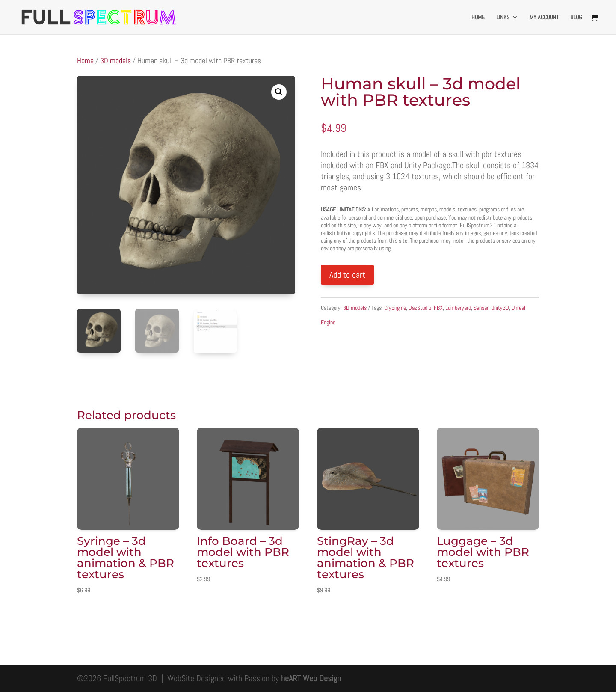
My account (544, 18)
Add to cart (347, 275)
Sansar (481, 308)
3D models (115, 61)
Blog (576, 18)
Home (478, 18)
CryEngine (395, 308)
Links (503, 18)
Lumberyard (458, 308)
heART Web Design (311, 678)
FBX (438, 308)
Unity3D (500, 308)
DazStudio (420, 308)
